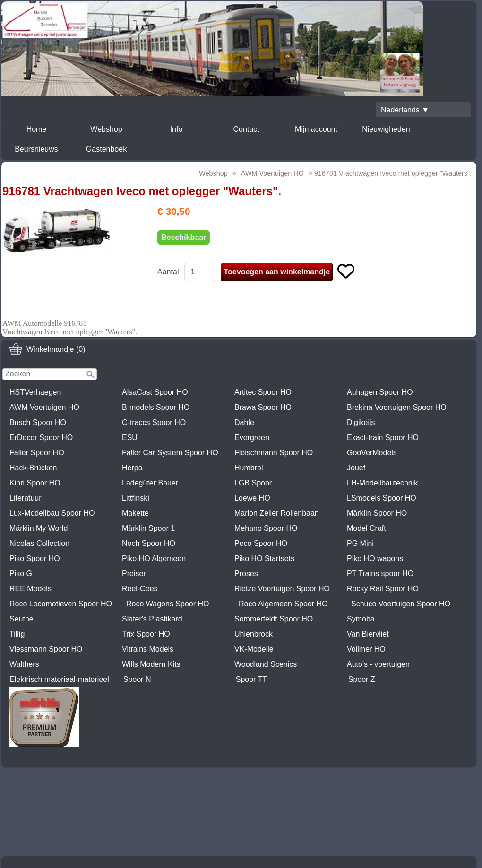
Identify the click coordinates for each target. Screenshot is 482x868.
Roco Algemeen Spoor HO (283, 604)
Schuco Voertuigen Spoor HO (401, 604)
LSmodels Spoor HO (382, 498)
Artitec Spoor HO (263, 392)
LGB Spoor (253, 483)
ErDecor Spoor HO (41, 438)
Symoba (361, 619)
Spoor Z (362, 679)
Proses (246, 574)
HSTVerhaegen (35, 392)
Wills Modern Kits (151, 664)
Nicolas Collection (39, 543)
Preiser (134, 574)
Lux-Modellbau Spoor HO (52, 513)
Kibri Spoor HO (35, 483)
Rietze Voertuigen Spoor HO (282, 589)
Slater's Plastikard (152, 619)
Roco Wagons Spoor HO (168, 604)
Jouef (356, 468)
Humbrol (249, 468)
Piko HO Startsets (264, 558)
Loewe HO (252, 498)
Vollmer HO (366, 649)
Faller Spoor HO (37, 453)
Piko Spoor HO (35, 558)
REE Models (30, 589)
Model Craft (366, 528)
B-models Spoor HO (156, 407)
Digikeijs (361, 422)
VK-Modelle (254, 649)
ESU (130, 438)
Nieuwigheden (386, 129)
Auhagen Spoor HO (380, 392)
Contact (246, 129)
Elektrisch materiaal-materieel (59, 679)
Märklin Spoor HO (377, 513)
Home (37, 129)
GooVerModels (372, 453)
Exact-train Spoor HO (383, 438)
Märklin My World (39, 528)
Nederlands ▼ (405, 110)
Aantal (168, 272)
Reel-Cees (140, 589)
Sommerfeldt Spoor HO (274, 619)
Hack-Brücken (33, 468)
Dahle (244, 422)
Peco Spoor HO (261, 543)
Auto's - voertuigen (378, 664)
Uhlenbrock (254, 634)
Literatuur (26, 498)
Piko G (21, 574)
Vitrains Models (148, 649)
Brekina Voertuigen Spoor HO (397, 407)
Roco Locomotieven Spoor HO (61, 604)
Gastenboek (106, 149)
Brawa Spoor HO (263, 407)
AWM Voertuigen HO (44, 407)
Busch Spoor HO (38, 422)
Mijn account (316, 129)
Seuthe (22, 619)
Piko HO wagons (375, 558)
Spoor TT (251, 679)
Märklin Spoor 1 (148, 528)
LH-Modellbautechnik (382, 483)
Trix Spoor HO (146, 634)
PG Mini (360, 543)
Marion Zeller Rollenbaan (277, 513)
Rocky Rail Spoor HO (383, 589)
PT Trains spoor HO (380, 574)
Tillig (17, 634)
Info (176, 129)
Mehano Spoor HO (266, 528)
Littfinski (136, 498)
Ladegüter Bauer (150, 483)
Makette (135, 513)
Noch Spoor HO (149, 543)
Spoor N (137, 679)
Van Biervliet (368, 634)
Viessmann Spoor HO (46, 649)
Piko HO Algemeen (154, 558)
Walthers (24, 664)
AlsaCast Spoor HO (155, 392)
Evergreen (252, 438)
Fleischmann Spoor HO (274, 453)
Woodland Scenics (266, 664)
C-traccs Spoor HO (154, 422)
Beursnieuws (36, 149)
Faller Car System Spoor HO (170, 453)
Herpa (132, 468)
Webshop (106, 129)
